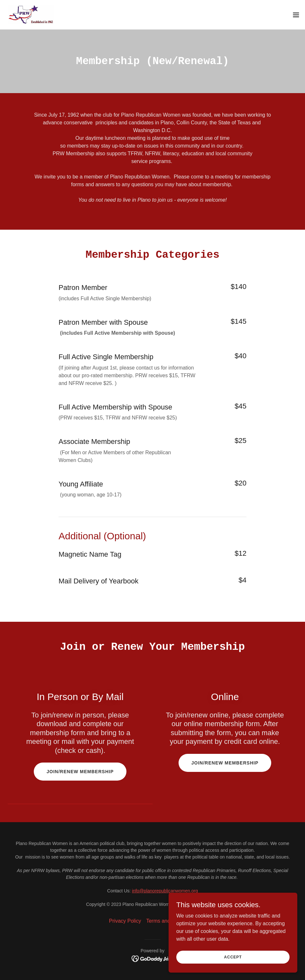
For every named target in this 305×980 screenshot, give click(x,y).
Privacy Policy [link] (125, 921)
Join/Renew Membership (80, 772)
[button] (296, 15)
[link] (33, 15)
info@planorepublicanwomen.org (165, 891)
